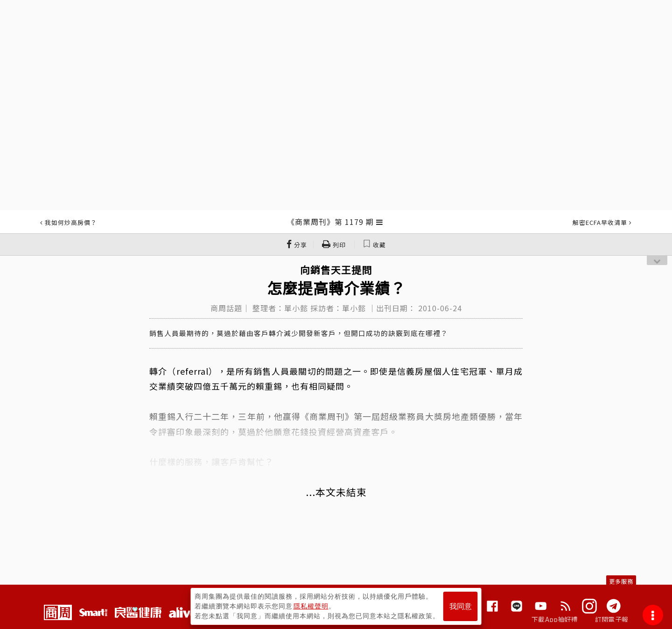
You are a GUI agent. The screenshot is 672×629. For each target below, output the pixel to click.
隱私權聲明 (311, 606)
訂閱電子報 (612, 619)
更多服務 (621, 581)
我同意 (461, 606)
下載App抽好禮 (555, 619)
